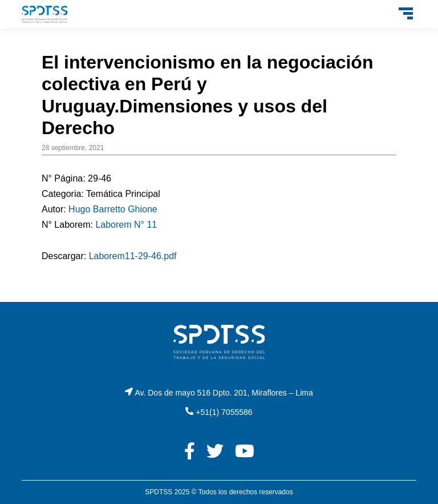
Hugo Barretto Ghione (113, 209)
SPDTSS (159, 492)
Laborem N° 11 (126, 225)
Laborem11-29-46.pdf (133, 256)
